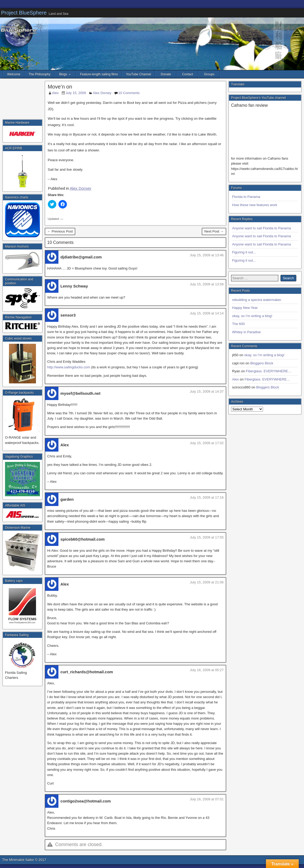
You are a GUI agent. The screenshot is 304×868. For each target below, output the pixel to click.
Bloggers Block (262, 363)
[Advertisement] (22, 100)
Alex (55, 93)
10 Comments (129, 93)
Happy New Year (245, 308)
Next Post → (214, 231)
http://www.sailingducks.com (69, 367)
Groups (209, 74)
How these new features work (255, 205)
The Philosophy (40, 74)
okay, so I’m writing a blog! (252, 316)
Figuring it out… (244, 252)
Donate (166, 74)
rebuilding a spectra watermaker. (257, 300)
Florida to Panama (246, 197)
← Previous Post (60, 231)
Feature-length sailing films (99, 74)
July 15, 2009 (76, 93)
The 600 (238, 324)
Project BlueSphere (24, 13)
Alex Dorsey (102, 93)
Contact (188, 74)
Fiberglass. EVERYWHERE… (269, 371)
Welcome (14, 74)
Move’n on (60, 87)
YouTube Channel (138, 74)
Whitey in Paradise (246, 332)
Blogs (63, 74)
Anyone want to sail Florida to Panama (262, 228)
